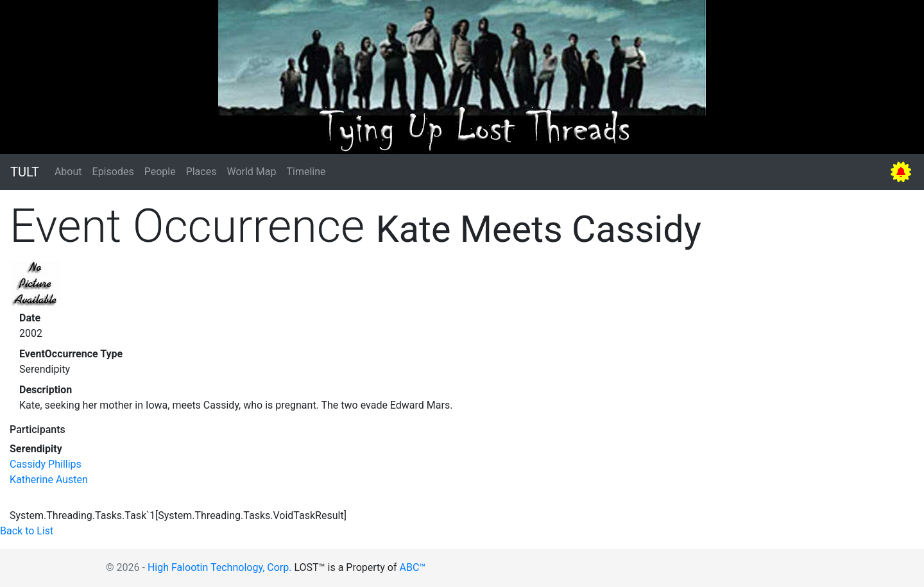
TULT (25, 172)
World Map (251, 172)
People (160, 172)
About (68, 172)
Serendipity (36, 449)
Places (201, 172)
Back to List (27, 531)
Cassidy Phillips (46, 464)
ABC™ (413, 567)
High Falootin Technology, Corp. (220, 567)
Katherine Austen (49, 480)
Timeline (306, 172)
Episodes (113, 172)
